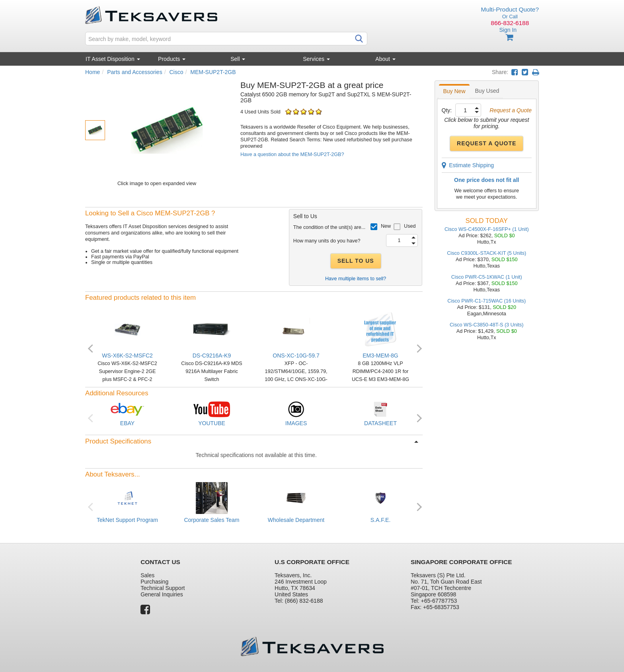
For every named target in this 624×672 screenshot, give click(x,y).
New (386, 226)
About (385, 59)
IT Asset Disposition (113, 59)
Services (316, 59)
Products (172, 59)
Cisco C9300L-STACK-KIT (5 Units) (487, 253)
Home (93, 72)
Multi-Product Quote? (510, 9)
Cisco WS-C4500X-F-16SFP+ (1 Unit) (487, 229)
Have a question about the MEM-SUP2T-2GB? (292, 154)
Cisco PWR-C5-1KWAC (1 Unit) (487, 277)
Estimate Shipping (468, 165)
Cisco (176, 72)
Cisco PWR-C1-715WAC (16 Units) (487, 301)
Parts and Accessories (135, 72)
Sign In (508, 30)
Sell (238, 59)
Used (410, 226)
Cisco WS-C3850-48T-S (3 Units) (487, 325)
